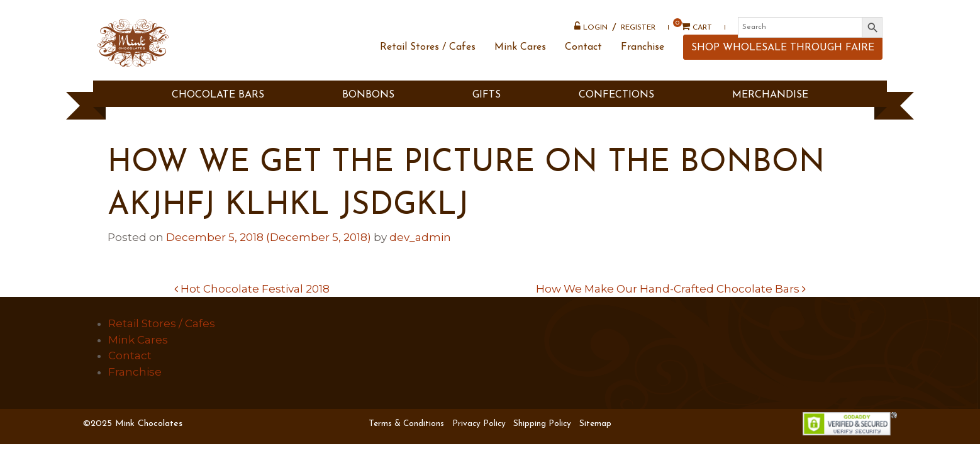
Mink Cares (516, 71)
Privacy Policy (479, 424)
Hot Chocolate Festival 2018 (252, 289)
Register (634, 35)
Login (587, 33)
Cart (688, 34)
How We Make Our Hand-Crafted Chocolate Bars (671, 289)
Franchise (638, 71)
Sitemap (595, 424)
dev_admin (420, 237)
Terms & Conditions (406, 424)
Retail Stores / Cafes (423, 71)
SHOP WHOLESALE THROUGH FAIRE (778, 72)
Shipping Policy (542, 424)
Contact (579, 71)
